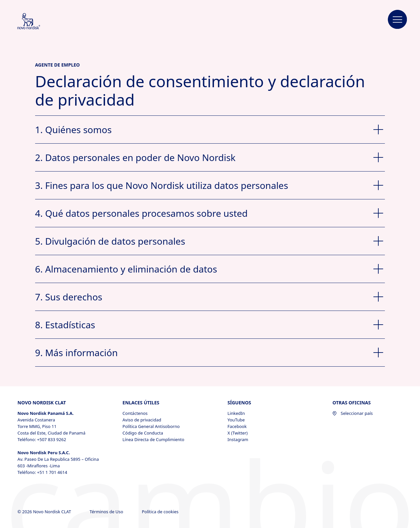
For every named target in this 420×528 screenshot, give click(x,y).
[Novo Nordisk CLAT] (37, 22)
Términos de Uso (107, 512)
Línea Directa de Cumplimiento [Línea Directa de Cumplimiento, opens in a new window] (153, 439)
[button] (398, 20)
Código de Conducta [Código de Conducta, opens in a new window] (143, 433)
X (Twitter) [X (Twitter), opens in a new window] (237, 433)
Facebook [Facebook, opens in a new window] (237, 426)
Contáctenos (135, 413)
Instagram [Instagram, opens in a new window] (238, 439)
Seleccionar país (353, 413)
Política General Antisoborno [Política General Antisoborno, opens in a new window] (151, 426)
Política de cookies (161, 512)
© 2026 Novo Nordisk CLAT (45, 512)
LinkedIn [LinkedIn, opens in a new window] (236, 413)
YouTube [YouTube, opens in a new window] (236, 420)
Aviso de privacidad (142, 420)
